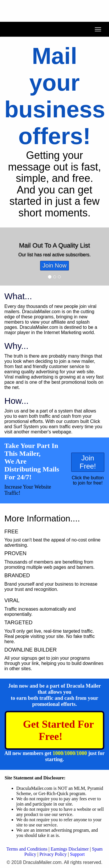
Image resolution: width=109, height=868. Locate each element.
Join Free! (88, 462)
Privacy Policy (53, 854)
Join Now (54, 266)
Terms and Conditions (27, 849)
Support (77, 854)
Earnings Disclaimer (70, 849)
